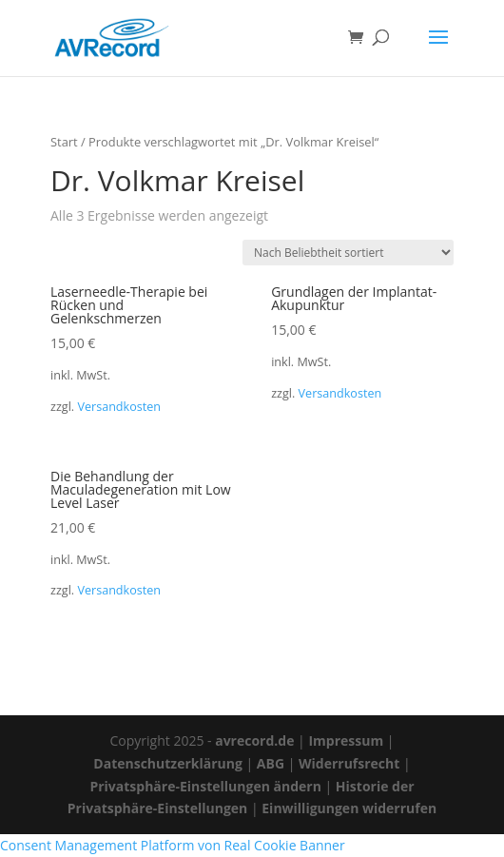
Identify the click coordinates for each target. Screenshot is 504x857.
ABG (271, 763)
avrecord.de (254, 740)
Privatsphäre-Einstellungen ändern (205, 786)
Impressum (346, 740)
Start (64, 142)
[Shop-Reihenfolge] (348, 253)
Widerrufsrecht (349, 763)
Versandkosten (119, 407)
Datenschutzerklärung (168, 763)
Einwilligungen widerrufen (349, 808)
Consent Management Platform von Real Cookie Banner (173, 845)
